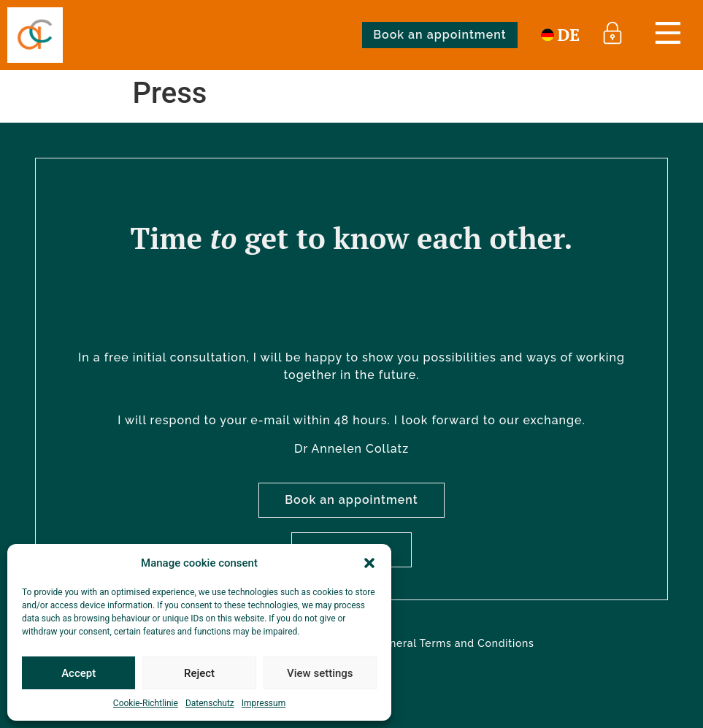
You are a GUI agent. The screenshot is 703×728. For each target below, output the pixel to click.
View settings (320, 673)
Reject (199, 673)
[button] (369, 563)
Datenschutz (210, 703)
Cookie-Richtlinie (146, 703)
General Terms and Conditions (455, 643)
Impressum (264, 703)
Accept (78, 673)
